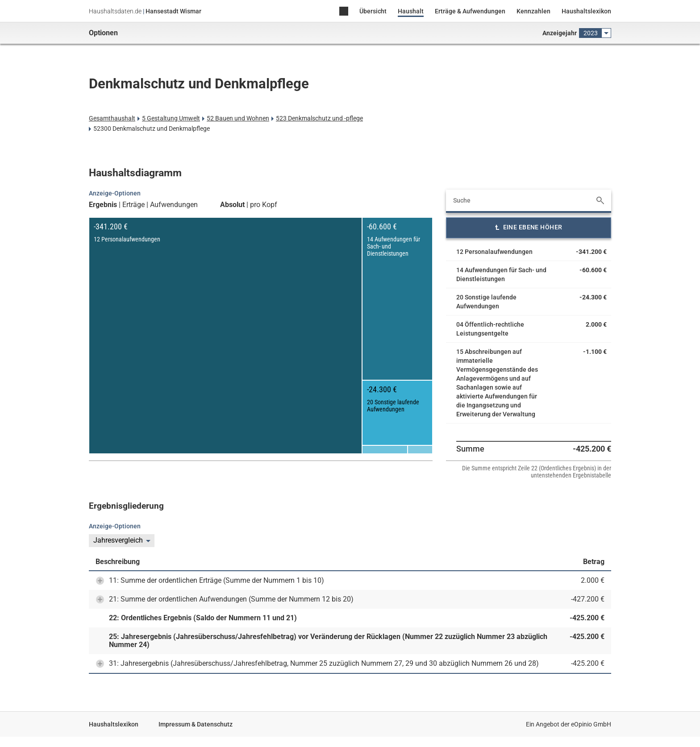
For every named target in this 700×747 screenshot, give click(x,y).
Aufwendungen (174, 205)
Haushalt (411, 11)
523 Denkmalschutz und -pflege (319, 118)
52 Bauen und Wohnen (238, 118)
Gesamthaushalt (112, 118)
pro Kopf (264, 205)
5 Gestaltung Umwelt (171, 118)
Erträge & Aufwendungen (470, 11)
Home (344, 12)
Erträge (133, 205)
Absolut (232, 205)
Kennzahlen (533, 11)
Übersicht (373, 11)
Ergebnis (103, 205)
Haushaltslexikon (586, 11)
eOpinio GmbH (591, 724)
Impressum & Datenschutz (196, 724)
